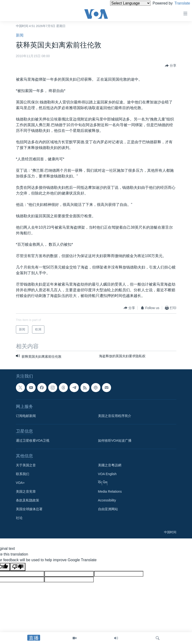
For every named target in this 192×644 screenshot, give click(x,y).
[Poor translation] (18, 567)
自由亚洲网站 (108, 509)
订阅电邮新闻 (26, 416)
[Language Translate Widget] (122, 3)
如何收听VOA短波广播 (115, 440)
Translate (178, 3)
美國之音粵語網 (110, 465)
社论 (19, 518)
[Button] (171, 66)
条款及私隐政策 (28, 500)
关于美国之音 (26, 465)
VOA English (107, 474)
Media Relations (110, 491)
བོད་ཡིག (103, 483)
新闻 (20, 35)
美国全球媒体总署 (29, 509)
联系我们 (23, 474)
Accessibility (107, 500)
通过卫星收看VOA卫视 (33, 440)
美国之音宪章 (26, 491)
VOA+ (20, 483)
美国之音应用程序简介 (115, 416)
